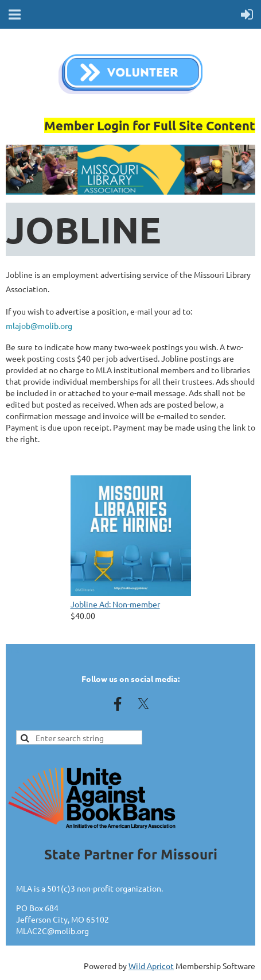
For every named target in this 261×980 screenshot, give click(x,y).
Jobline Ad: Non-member (115, 604)
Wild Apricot (151, 966)
